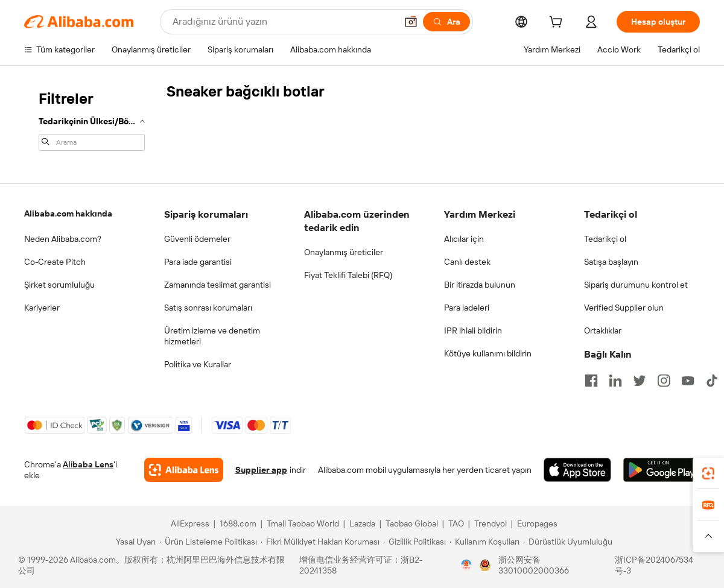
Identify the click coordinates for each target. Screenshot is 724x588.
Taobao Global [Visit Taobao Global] (412, 523)
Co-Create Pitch (55, 262)
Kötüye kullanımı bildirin (488, 353)
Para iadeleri (467, 308)
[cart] (558, 24)
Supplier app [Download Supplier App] (261, 470)
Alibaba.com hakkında (68, 213)
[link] (708, 473)
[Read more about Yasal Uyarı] (134, 542)
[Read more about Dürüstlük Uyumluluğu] (568, 542)
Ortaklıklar (603, 330)
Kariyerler (42, 308)
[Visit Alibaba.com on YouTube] (688, 381)
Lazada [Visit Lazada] (362, 523)
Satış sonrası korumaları (208, 308)
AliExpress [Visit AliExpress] (190, 523)
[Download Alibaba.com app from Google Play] (662, 470)
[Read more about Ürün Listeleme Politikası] (208, 542)
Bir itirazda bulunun (480, 285)
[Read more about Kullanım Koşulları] (484, 542)
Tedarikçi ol (605, 239)
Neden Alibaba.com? (63, 239)
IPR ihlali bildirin (473, 330)
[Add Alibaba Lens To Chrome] (184, 470)
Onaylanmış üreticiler (344, 252)
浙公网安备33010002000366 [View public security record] (534, 565)
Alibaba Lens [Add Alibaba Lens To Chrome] (88, 464)
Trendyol (491, 523)
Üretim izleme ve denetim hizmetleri (212, 336)
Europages (537, 523)
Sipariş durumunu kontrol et (636, 285)
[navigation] (92, 119)
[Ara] (446, 22)
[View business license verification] (466, 565)
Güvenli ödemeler (197, 239)
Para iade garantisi (198, 262)
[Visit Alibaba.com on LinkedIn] (615, 381)
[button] (411, 22)
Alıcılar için (464, 239)
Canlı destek (467, 262)
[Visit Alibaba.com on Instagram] (664, 381)
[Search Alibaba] (283, 22)
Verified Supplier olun (624, 308)
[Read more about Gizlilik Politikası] (414, 542)
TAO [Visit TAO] (456, 523)
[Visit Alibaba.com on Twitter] (640, 381)
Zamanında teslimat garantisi (218, 285)
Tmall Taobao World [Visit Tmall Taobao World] (303, 523)
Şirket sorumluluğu (59, 285)
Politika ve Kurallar (198, 364)
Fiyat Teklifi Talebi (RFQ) (348, 275)
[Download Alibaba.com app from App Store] (578, 470)
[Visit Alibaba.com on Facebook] (591, 381)
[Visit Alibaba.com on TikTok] (712, 381)
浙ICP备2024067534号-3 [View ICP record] (654, 565)
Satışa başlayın (611, 262)
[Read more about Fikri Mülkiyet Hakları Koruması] (320, 542)
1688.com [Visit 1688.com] (238, 523)
